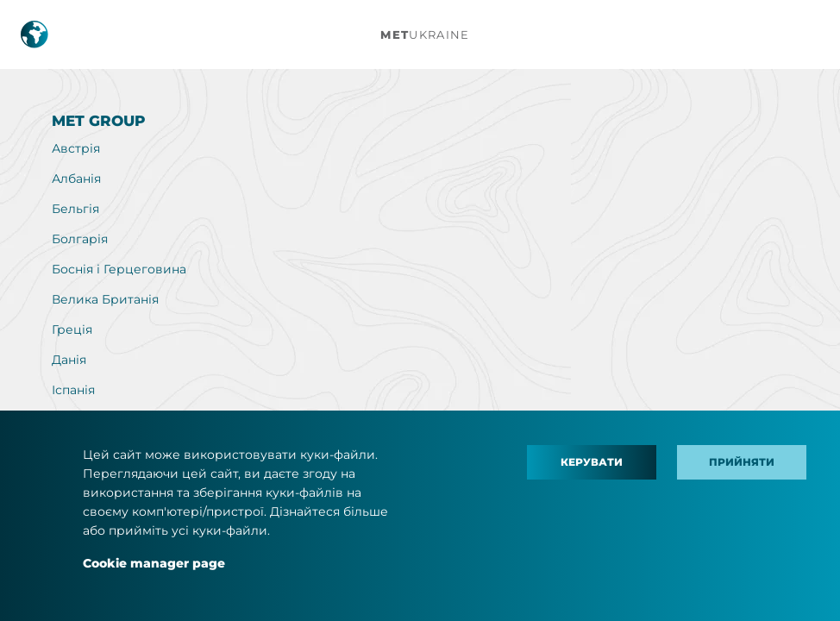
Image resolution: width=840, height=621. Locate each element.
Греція (72, 329)
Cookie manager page (154, 563)
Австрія (76, 148)
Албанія (76, 179)
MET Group (99, 121)
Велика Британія (105, 299)
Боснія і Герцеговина (119, 269)
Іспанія (73, 390)
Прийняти (742, 462)
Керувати (592, 462)
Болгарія (80, 239)
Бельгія (75, 209)
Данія (69, 360)
